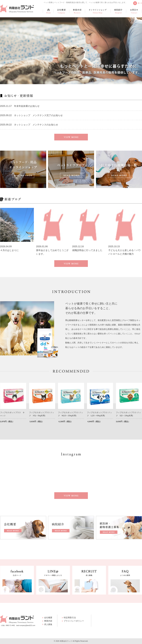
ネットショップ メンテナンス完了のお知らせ (38, 115)
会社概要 (48, 618)
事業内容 (48, 621)
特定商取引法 (70, 618)
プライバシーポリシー (74, 621)
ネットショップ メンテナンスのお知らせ (36, 125)
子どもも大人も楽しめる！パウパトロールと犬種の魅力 (124, 252)
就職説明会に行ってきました (87, 250)
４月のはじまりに (9, 250)
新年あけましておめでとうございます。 (52, 252)
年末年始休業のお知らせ (27, 106)
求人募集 (48, 624)
